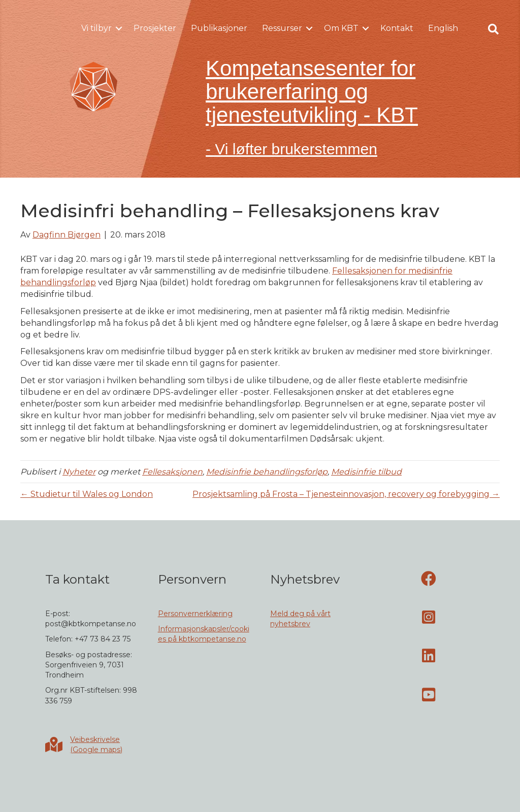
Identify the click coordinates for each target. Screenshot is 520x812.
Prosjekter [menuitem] (155, 28)
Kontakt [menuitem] (397, 28)
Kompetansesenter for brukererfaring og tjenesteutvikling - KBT (312, 92)
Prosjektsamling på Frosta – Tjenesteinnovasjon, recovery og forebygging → (346, 494)
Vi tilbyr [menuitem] (96, 28)
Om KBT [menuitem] (341, 28)
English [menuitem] (443, 28)
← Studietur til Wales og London (87, 494)
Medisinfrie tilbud (366, 472)
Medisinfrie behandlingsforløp (267, 472)
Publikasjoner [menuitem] (219, 28)
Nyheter (79, 472)
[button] (119, 28)
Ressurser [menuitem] (282, 28)
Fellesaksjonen (172, 472)
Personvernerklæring (195, 614)
